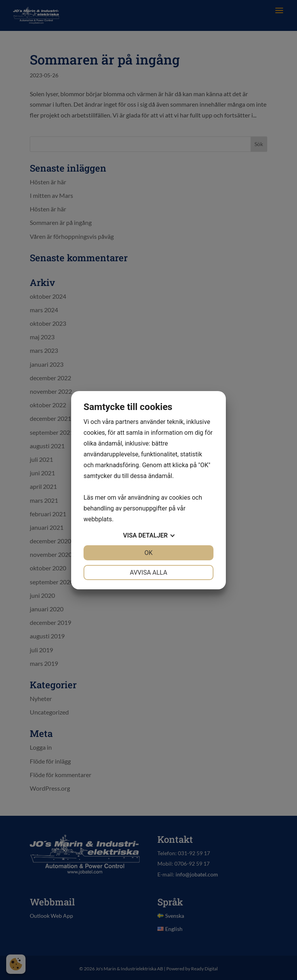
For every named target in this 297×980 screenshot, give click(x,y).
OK (148, 553)
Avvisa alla (149, 573)
